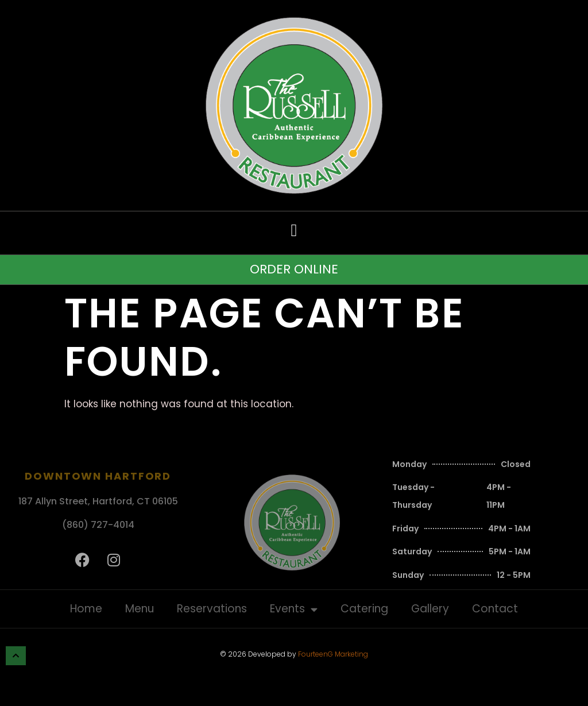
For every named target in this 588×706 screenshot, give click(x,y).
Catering (364, 609)
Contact (495, 609)
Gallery (430, 609)
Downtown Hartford (98, 476)
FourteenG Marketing (333, 654)
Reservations (212, 609)
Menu (140, 609)
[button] (294, 230)
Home (86, 609)
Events (294, 609)
